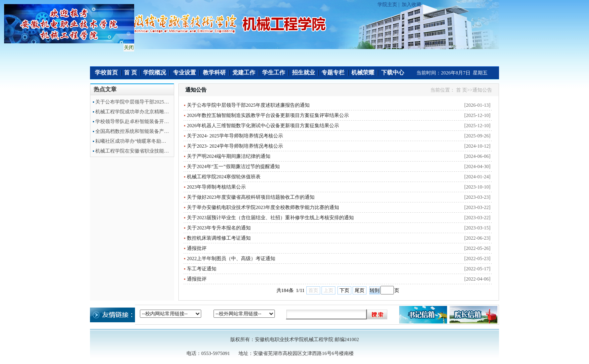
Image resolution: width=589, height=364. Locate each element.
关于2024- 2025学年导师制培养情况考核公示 (235, 136)
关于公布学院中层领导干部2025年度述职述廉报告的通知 (248, 105)
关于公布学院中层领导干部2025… (132, 102)
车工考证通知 (202, 269)
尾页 (360, 290)
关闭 (128, 46)
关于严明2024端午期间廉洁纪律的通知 (229, 156)
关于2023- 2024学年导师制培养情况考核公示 (235, 146)
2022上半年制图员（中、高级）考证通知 (231, 258)
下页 (344, 290)
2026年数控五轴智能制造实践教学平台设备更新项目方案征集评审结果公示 (268, 115)
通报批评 (197, 248)
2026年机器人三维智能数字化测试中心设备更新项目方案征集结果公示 (263, 126)
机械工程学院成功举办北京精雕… (132, 112)
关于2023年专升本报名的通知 (219, 228)
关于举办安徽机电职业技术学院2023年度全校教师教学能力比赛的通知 (263, 207)
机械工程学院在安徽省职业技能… (132, 151)
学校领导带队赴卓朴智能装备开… (132, 121)
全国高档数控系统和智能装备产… (132, 131)
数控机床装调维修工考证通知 (219, 238)
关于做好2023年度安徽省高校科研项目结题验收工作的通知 (251, 197)
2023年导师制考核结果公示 (216, 187)
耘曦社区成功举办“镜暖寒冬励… (131, 141)
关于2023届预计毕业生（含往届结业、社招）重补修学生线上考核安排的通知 (270, 218)
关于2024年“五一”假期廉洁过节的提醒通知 (233, 166)
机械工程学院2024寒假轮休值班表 (224, 177)
